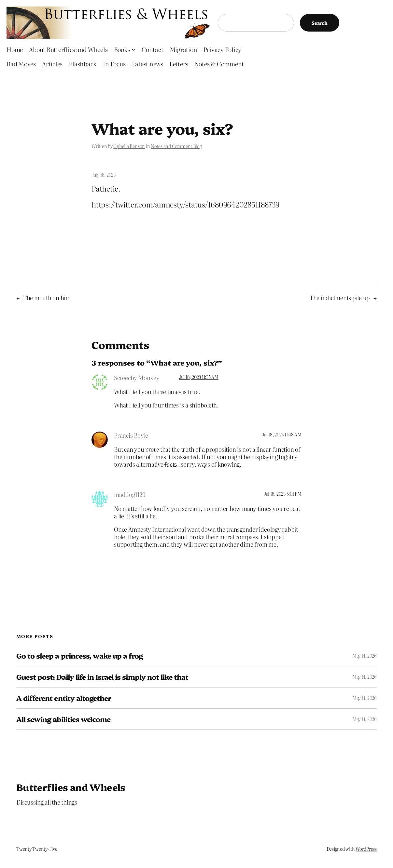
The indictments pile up (340, 298)
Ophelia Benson (129, 146)
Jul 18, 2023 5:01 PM (283, 494)
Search (320, 23)
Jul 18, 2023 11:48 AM (282, 434)
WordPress (366, 849)
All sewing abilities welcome (63, 719)
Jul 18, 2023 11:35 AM (199, 377)
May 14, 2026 (365, 656)
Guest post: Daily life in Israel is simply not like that (102, 677)
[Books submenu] (133, 49)
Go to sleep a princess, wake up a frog (80, 656)
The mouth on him (47, 298)
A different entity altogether (64, 698)
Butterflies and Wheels (71, 787)
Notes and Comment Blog (176, 146)
